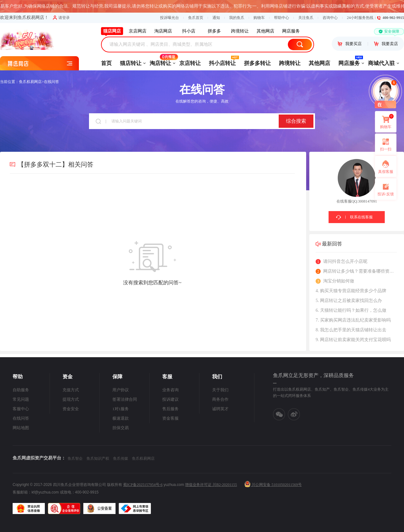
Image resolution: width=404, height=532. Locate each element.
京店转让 (190, 63)
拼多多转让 (257, 63)
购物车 (259, 18)
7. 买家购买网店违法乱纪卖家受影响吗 (353, 320)
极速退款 (121, 418)
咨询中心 (330, 18)
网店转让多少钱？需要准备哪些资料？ (356, 271)
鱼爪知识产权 (98, 458)
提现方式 (71, 399)
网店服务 (349, 61)
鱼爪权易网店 (30, 82)
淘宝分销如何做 (335, 281)
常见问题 (21, 399)
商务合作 (220, 399)
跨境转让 (290, 63)
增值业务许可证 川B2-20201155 (211, 485)
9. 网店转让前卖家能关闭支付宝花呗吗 (353, 340)
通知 (216, 18)
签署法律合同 (125, 399)
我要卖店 (386, 44)
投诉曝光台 (169, 18)
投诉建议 (170, 399)
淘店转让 (160, 61)
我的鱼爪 (237, 18)
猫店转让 (131, 63)
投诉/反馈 (386, 194)
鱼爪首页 (196, 18)
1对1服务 (121, 409)
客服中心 (21, 409)
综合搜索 (296, 121)
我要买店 (350, 44)
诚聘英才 (220, 409)
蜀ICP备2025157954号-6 (143, 485)
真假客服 (386, 172)
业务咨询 (170, 390)
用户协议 (121, 390)
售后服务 (170, 409)
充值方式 (71, 390)
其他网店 (319, 63)
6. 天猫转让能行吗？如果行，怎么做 (351, 310)
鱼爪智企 (75, 458)
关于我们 (220, 390)
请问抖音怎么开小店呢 (342, 262)
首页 (106, 63)
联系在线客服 (361, 217)
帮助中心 (282, 18)
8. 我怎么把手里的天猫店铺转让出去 (351, 330)
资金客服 (170, 418)
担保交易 (121, 428)
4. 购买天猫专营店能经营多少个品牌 (351, 291)
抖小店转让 (222, 61)
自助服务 (21, 390)
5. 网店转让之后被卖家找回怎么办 (349, 301)
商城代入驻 (381, 63)
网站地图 (21, 428)
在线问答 (51, 82)
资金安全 (71, 409)
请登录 (61, 18)
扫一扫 (383, 144)
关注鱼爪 (306, 18)
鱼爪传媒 (121, 458)
